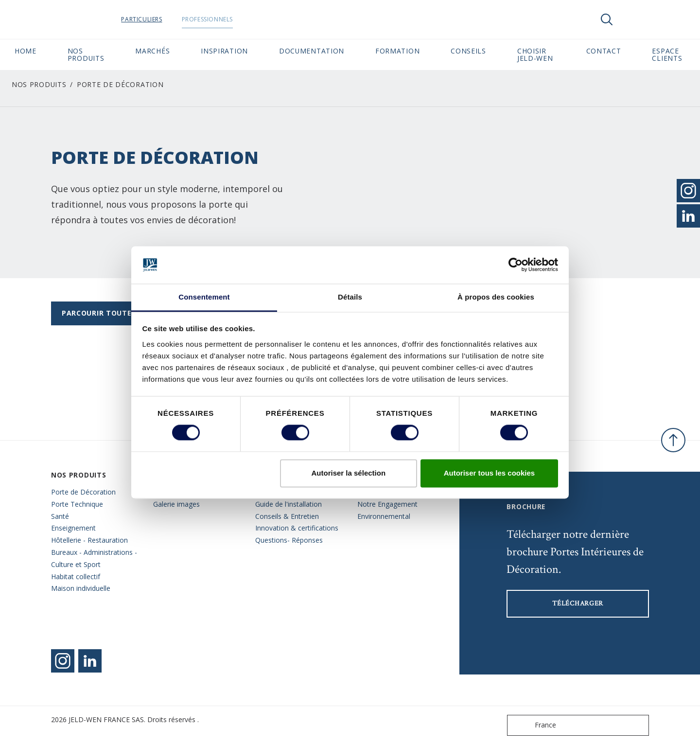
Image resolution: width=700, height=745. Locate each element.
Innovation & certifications (297, 528)
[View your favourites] (636, 19)
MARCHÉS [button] (152, 51)
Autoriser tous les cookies (490, 473)
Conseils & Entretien (287, 516)
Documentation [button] (312, 51)
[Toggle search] (607, 19)
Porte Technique (77, 504)
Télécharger (578, 603)
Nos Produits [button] (86, 54)
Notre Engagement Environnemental (387, 510)
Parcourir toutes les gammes (123, 313)
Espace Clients (669, 54)
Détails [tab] (350, 297)
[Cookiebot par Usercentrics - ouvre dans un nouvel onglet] (516, 265)
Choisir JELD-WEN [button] (535, 54)
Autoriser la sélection (349, 473)
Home (26, 51)
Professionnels (232, 19)
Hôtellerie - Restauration (89, 540)
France (534, 725)
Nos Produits (39, 84)
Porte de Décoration (83, 492)
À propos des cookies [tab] (496, 297)
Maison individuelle (81, 588)
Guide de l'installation (289, 504)
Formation (397, 51)
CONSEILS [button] (468, 51)
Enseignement (73, 528)
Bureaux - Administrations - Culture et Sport (94, 558)
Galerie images (176, 504)
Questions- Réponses (289, 540)
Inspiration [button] (224, 51)
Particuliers (166, 19)
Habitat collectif (76, 576)
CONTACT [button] (604, 51)
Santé (60, 516)
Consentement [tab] (204, 297)
